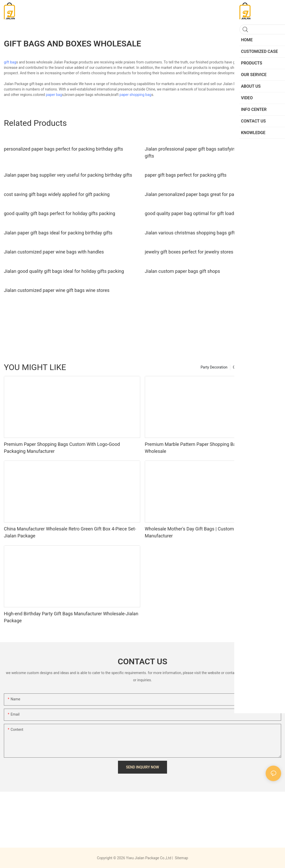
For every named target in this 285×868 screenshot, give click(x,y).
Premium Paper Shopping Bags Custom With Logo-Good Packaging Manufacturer (62, 448)
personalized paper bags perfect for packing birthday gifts (64, 149)
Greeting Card (244, 367)
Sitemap (181, 858)
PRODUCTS (269, 367)
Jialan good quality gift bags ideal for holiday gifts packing (64, 271)
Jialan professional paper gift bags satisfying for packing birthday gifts (212, 152)
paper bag (54, 95)
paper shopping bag (135, 95)
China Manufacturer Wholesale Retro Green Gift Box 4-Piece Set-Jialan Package (70, 532)
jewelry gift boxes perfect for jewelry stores (189, 252)
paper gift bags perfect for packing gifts (186, 175)
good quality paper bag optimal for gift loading (193, 213)
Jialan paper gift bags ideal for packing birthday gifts (58, 233)
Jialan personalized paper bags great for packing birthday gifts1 (211, 194)
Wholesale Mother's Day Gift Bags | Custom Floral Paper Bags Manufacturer (208, 532)
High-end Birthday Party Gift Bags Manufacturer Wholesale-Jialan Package (71, 617)
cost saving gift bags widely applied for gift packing (57, 194)
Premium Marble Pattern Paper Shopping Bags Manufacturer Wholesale (207, 448)
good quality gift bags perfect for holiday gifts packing (60, 213)
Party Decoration (214, 367)
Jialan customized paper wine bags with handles (54, 252)
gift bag (10, 62)
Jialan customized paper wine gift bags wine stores (57, 290)
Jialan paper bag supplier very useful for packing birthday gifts (68, 175)
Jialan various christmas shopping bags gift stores (197, 233)
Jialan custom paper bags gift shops (182, 271)
